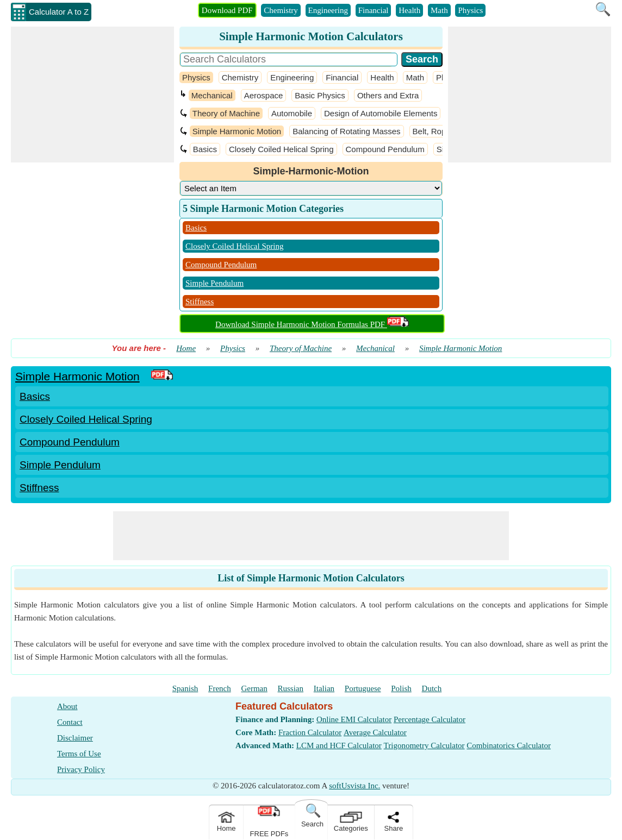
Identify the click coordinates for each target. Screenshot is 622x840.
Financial (374, 10)
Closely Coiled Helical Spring (281, 149)
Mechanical (212, 95)
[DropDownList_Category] (311, 188)
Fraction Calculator (310, 732)
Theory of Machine (226, 113)
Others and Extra (388, 95)
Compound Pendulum (385, 149)
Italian (324, 688)
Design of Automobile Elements (381, 113)
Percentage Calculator (430, 719)
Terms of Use (79, 754)
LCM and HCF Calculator (339, 745)
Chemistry (281, 10)
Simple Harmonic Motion (237, 131)
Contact (70, 722)
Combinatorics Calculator (509, 745)
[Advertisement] (92, 95)
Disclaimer (75, 738)
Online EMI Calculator (354, 719)
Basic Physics (320, 95)
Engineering (328, 10)
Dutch (432, 688)
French (220, 688)
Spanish (185, 688)
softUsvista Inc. (354, 786)
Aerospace (264, 95)
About (67, 706)
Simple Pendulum (214, 283)
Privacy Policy (81, 769)
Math (439, 10)
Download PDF (227, 10)
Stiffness (200, 302)
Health (409, 10)
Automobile (292, 113)
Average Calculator (375, 732)
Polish (401, 688)
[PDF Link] (162, 376)
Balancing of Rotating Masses (346, 131)
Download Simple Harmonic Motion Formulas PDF (312, 324)
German (254, 688)
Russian (291, 688)
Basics (205, 149)
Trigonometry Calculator (424, 745)
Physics (470, 10)
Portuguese (363, 688)
